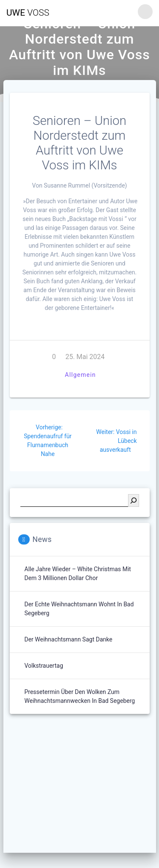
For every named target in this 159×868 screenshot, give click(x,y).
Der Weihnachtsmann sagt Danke (68, 639)
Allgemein (80, 375)
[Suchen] (134, 500)
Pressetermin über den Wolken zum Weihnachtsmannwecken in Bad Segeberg (80, 696)
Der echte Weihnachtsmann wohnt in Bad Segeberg (79, 609)
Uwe (28, 13)
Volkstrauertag (44, 666)
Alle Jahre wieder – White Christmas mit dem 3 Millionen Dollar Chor (78, 574)
